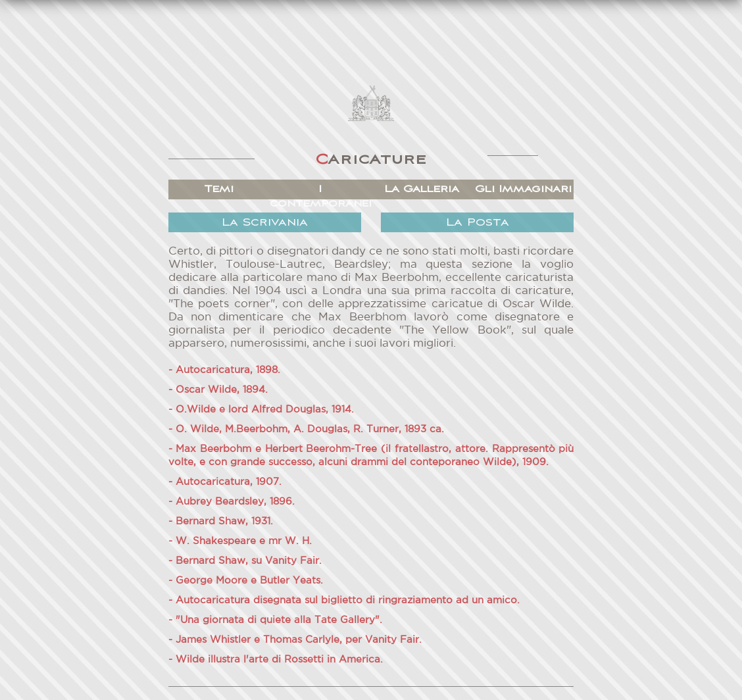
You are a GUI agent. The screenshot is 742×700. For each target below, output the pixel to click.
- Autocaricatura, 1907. (225, 482)
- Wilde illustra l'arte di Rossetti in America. (276, 660)
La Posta (478, 223)
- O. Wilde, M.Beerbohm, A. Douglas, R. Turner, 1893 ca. (306, 429)
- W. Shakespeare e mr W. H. (240, 541)
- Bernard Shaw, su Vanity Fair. (245, 561)
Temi (219, 189)
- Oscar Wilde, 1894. (218, 390)
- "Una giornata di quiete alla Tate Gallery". (275, 620)
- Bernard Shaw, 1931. (221, 521)
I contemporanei (320, 196)
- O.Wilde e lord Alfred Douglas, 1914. (261, 410)
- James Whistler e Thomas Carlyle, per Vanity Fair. (295, 640)
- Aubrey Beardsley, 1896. (232, 502)
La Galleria (422, 189)
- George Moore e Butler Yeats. (246, 581)
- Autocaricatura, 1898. (224, 370)
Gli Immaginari (523, 189)
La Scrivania (265, 223)
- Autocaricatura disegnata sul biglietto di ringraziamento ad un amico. (344, 600)
